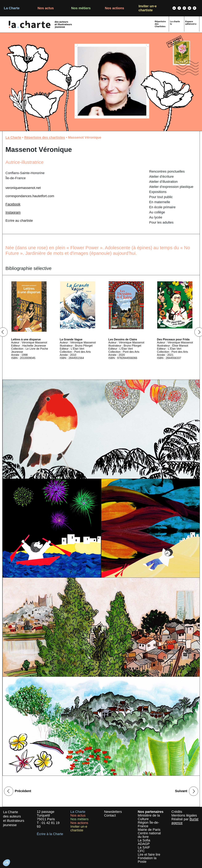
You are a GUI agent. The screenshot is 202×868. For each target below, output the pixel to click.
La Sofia (144, 840)
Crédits (177, 812)
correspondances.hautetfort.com (30, 196)
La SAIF (144, 847)
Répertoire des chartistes (45, 137)
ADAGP (144, 844)
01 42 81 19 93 (48, 825)
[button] (6, 863)
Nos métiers (81, 8)
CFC (141, 851)
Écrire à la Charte (50, 834)
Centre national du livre (149, 835)
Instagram (13, 212)
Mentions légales (184, 815)
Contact (110, 815)
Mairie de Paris (149, 830)
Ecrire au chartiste (19, 221)
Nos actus (46, 8)
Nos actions (114, 8)
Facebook (13, 204)
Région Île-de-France (148, 824)
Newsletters (113, 812)
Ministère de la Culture (149, 817)
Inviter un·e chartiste (148, 8)
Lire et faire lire (149, 854)
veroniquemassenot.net (23, 188)
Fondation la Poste (147, 860)
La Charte (12, 8)
